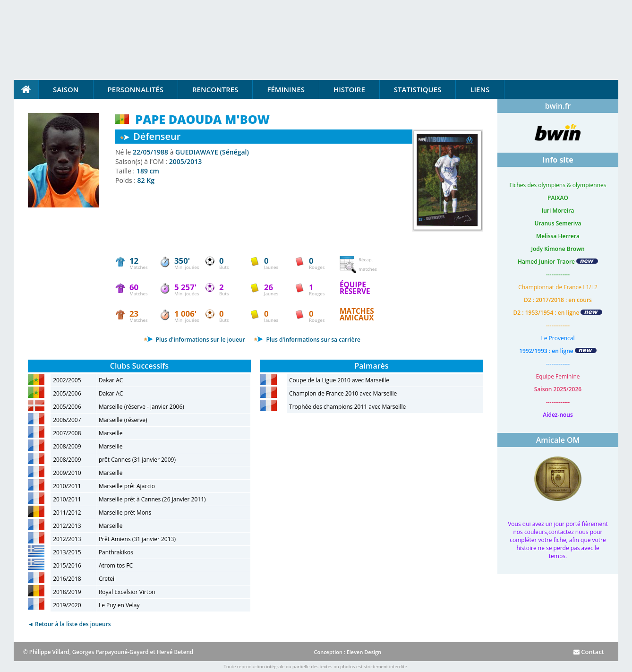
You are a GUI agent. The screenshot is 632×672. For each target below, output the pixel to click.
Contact (589, 652)
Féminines (286, 89)
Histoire (349, 89)
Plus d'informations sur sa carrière (307, 340)
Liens (480, 89)
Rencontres (215, 89)
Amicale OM (558, 440)
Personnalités (136, 89)
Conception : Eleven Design (347, 652)
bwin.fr (558, 106)
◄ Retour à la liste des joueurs (69, 624)
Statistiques (418, 89)
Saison (66, 89)
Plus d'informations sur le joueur (194, 340)
